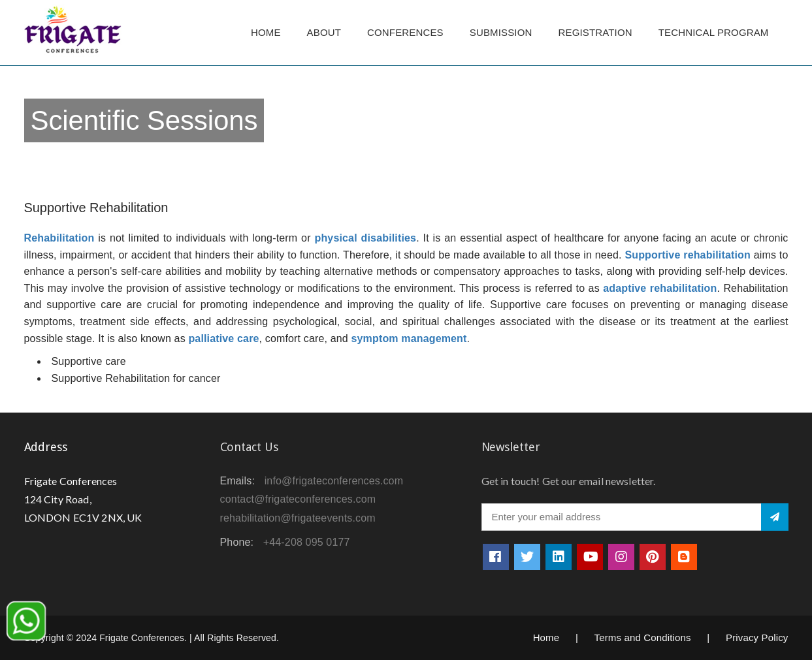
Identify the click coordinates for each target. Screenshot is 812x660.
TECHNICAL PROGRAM (717, 32)
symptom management (409, 338)
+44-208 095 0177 (307, 542)
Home (266, 32)
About (324, 32)
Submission (501, 32)
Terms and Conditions (643, 637)
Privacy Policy (757, 637)
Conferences (405, 32)
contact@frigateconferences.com (298, 499)
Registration (595, 32)
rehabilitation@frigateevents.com (298, 518)
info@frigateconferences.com (334, 481)
